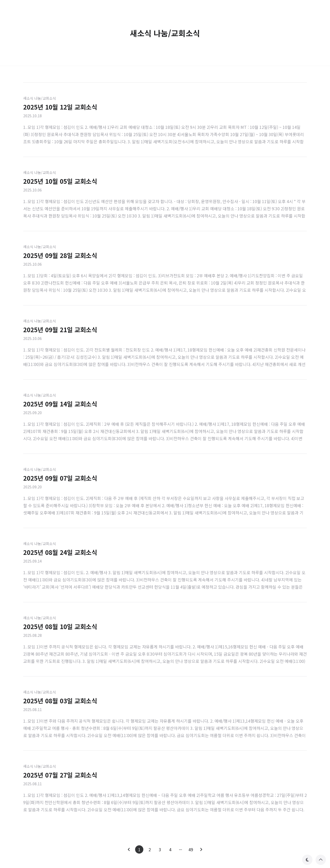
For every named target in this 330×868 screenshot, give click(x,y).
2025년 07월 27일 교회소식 (60, 775)
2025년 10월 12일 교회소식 (60, 107)
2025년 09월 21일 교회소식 (60, 329)
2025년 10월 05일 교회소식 (60, 181)
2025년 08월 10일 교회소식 (60, 626)
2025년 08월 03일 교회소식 (60, 701)
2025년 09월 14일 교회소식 (60, 404)
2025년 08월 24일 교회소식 (60, 552)
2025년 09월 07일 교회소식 (60, 478)
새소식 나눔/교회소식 (40, 98)
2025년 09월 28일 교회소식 (60, 255)
